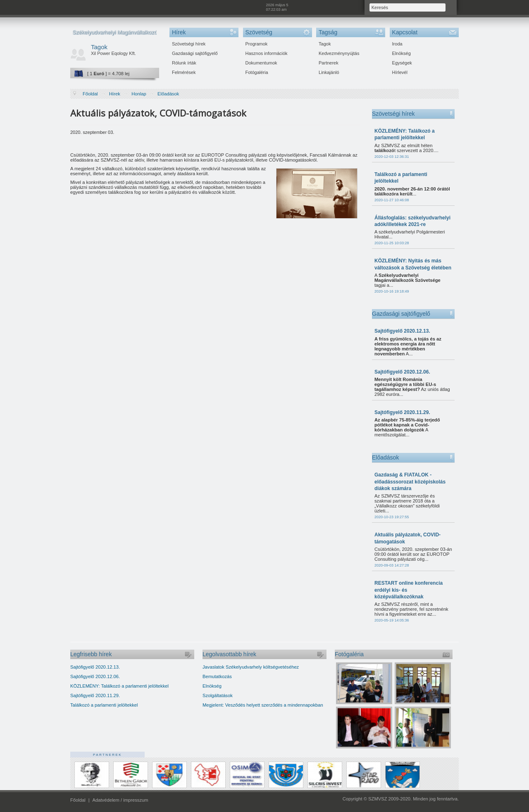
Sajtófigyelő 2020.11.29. (402, 412)
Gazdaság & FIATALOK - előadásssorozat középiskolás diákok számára (410, 482)
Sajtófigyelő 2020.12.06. (402, 372)
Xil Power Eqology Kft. (113, 53)
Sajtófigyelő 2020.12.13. (402, 331)
